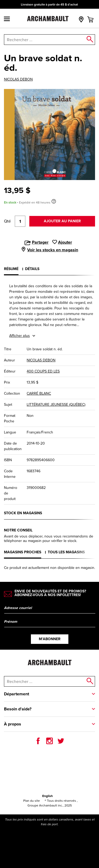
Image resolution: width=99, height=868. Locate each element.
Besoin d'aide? (18, 709)
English (48, 796)
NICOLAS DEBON (18, 79)
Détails (32, 269)
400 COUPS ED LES (43, 371)
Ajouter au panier (62, 221)
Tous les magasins (66, 552)
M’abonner (50, 639)
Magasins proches (23, 552)
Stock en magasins (23, 513)
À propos (13, 724)
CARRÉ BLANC (39, 393)
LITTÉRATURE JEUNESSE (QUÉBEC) (56, 405)
